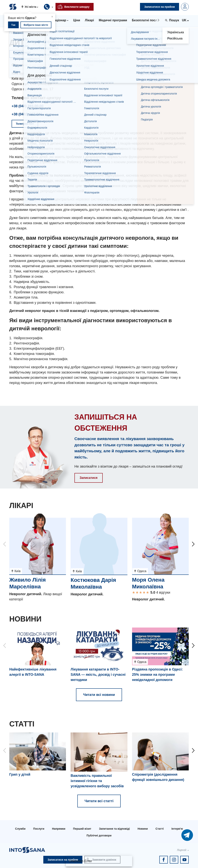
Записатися (89, 478)
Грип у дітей (20, 774)
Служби (20, 829)
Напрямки (35, 33)
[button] (31, 7)
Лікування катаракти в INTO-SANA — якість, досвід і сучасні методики (98, 675)
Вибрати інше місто (36, 25)
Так (13, 25)
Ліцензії (182, 850)
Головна (16, 33)
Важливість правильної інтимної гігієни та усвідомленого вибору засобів (97, 781)
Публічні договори (99, 835)
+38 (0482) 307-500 (27, 114)
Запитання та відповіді (114, 829)
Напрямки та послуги (29, 54)
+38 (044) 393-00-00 (28, 106)
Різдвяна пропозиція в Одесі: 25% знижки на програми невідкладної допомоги (157, 675)
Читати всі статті (99, 801)
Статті (160, 829)
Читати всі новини (99, 695)
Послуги (39, 829)
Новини (143, 829)
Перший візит (82, 829)
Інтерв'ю (177, 829)
